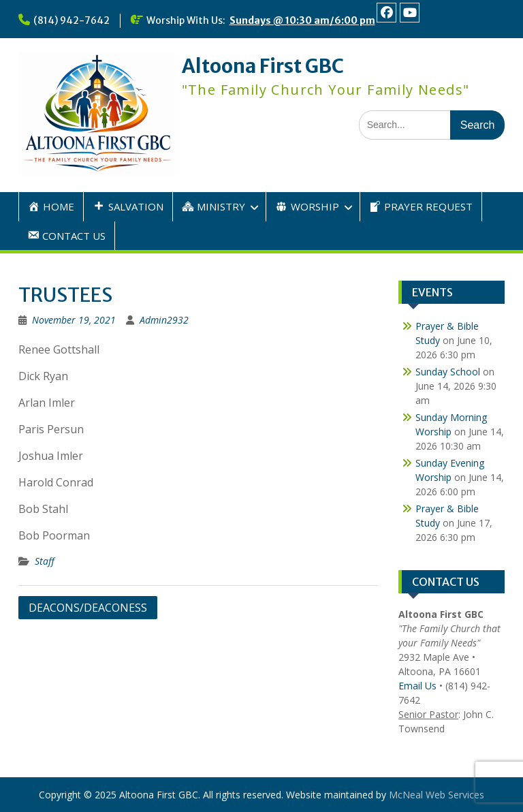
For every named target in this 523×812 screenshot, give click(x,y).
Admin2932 (164, 320)
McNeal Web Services (437, 795)
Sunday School (448, 372)
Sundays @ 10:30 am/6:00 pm (302, 20)
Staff (45, 561)
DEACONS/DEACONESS (88, 608)
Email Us (417, 686)
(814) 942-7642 (72, 20)
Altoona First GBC (263, 66)
